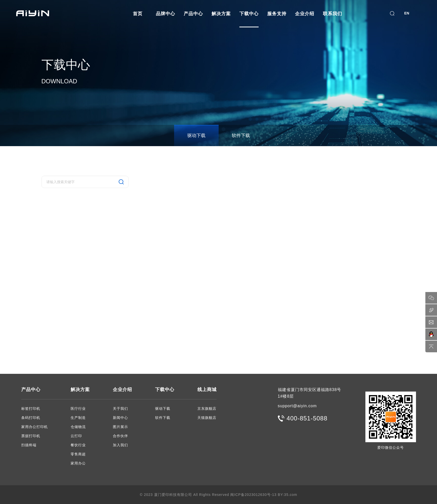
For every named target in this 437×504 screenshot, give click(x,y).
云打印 (76, 436)
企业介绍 (305, 14)
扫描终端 (29, 445)
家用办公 (78, 463)
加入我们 (120, 445)
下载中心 (249, 14)
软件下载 (241, 135)
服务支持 (277, 14)
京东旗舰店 (207, 409)
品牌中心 (165, 14)
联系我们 (332, 14)
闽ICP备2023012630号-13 (253, 495)
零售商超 (78, 454)
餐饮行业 (78, 445)
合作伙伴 (120, 436)
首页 (138, 14)
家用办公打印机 (35, 427)
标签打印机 (31, 409)
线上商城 (207, 390)
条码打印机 (31, 418)
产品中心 (193, 14)
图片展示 (120, 427)
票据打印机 (31, 436)
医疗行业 (78, 409)
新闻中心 (120, 418)
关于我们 (120, 409)
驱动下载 (196, 135)
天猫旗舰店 (207, 418)
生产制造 (78, 418)
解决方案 (221, 14)
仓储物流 (78, 427)
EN (407, 13)
